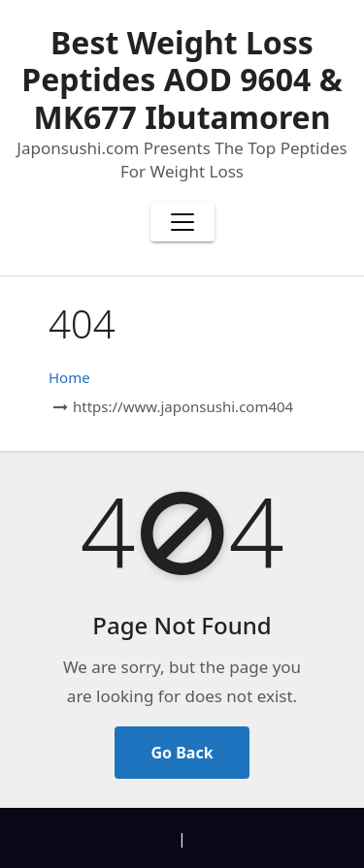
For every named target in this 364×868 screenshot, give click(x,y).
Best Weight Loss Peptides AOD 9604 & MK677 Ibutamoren (182, 80)
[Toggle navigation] (182, 222)
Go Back (182, 753)
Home (69, 377)
